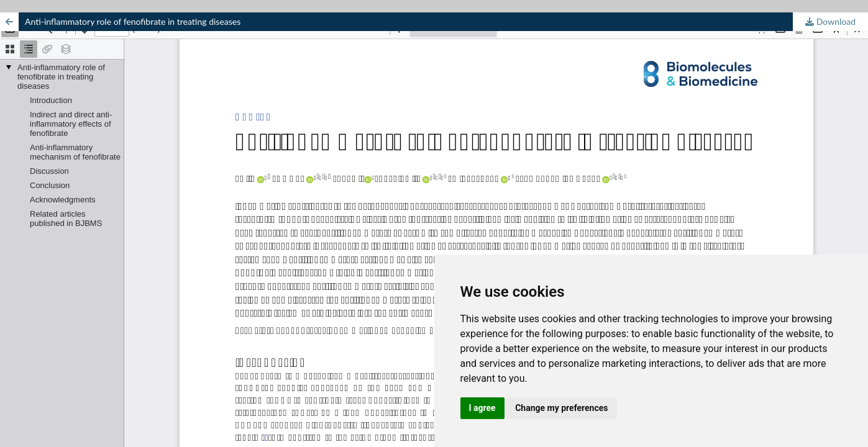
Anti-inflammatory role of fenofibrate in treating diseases (133, 21)
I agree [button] (482, 408)
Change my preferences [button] (561, 408)
